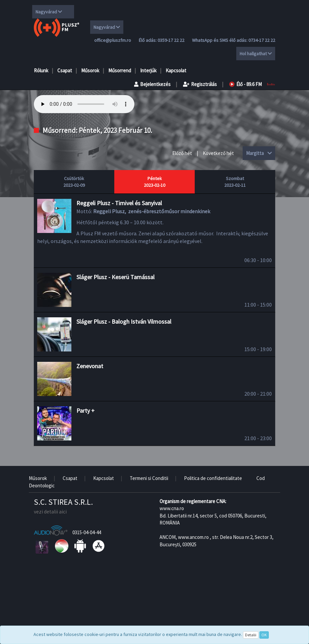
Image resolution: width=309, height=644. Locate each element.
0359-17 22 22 (171, 40)
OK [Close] (264, 635)
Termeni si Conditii (149, 478)
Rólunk (41, 70)
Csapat (65, 70)
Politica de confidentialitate (213, 478)
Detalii (251, 635)
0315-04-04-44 (87, 532)
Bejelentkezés (152, 84)
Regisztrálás (200, 84)
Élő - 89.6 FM (245, 84)
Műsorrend (120, 70)
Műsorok (90, 70)
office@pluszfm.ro (113, 40)
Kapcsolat (176, 70)
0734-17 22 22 (262, 40)
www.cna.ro (172, 508)
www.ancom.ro (193, 537)
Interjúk (148, 70)
